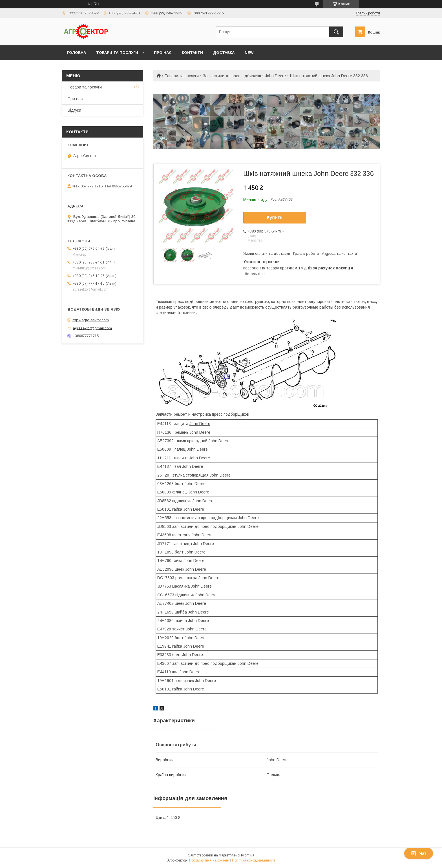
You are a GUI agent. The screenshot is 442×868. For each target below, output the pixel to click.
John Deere (275, 76)
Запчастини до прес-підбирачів (232, 76)
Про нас (163, 53)
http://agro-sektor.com (91, 320)
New (249, 53)
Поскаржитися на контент (209, 860)
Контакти (192, 53)
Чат (419, 853)
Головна (77, 53)
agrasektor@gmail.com (92, 328)
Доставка (224, 53)
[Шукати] (336, 32)
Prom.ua (248, 855)
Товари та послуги (117, 53)
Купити (275, 217)
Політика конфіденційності (253, 860)
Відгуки (74, 110)
